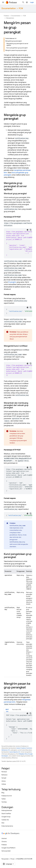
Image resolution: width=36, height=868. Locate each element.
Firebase (6, 16)
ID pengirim (12, 282)
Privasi (12, 859)
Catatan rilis (5, 820)
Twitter (4, 799)
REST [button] (7, 710)
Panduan (4, 772)
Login (32, 2)
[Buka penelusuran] (23, 2)
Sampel (4, 778)
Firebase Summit (7, 796)
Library (4, 781)
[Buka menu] (3, 2)
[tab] (7, 709)
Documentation (9, 8)
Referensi (4, 775)
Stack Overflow (6, 814)
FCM (21, 8)
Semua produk (6, 851)
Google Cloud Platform (8, 848)
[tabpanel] (18, 727)
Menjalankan (10, 18)
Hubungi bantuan (7, 810)
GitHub (4, 784)
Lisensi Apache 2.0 (15, 752)
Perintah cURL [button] (17, 710)
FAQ (3, 823)
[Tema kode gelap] (28, 230)
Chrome (4, 842)
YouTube (4, 802)
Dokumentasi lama (7, 826)
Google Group (6, 817)
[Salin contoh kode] (31, 230)
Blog (3, 793)
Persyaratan (5, 859)
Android (4, 838)
